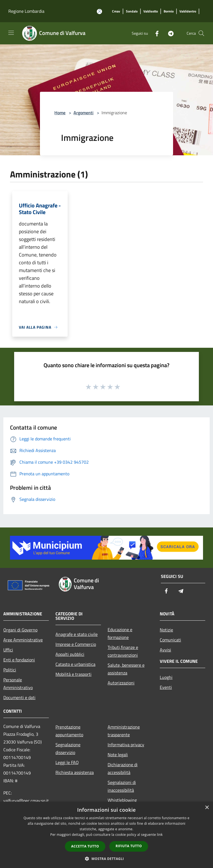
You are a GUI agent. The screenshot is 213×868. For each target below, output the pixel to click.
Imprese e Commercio (76, 644)
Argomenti (83, 113)
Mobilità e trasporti (73, 674)
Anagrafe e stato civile (77, 634)
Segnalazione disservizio (68, 748)
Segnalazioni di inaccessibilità (122, 786)
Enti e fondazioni (19, 660)
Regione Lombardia (26, 11)
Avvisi (165, 650)
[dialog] (106, 835)
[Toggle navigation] (11, 33)
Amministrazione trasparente (124, 731)
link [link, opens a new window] (160, 835)
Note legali (118, 755)
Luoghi (166, 677)
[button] (106, 859)
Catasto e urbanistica (75, 664)
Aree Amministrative (23, 640)
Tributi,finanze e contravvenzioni (123, 651)
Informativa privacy (126, 745)
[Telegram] (169, 33)
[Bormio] (169, 12)
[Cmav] (116, 12)
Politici (10, 670)
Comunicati (170, 640)
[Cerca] (201, 33)
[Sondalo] (132, 12)
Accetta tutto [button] (85, 846)
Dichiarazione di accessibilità (123, 768)
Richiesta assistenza (75, 772)
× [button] (207, 808)
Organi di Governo (20, 630)
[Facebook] (155, 33)
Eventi (166, 687)
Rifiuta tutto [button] (129, 846)
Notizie (166, 630)
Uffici (8, 650)
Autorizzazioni (121, 683)
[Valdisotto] (151, 12)
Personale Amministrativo (18, 684)
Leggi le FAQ (67, 762)
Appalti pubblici (70, 654)
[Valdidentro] (188, 12)
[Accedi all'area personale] (99, 12)
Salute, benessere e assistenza (126, 669)
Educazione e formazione (120, 633)
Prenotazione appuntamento (69, 731)
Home (60, 113)
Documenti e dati (19, 697)
